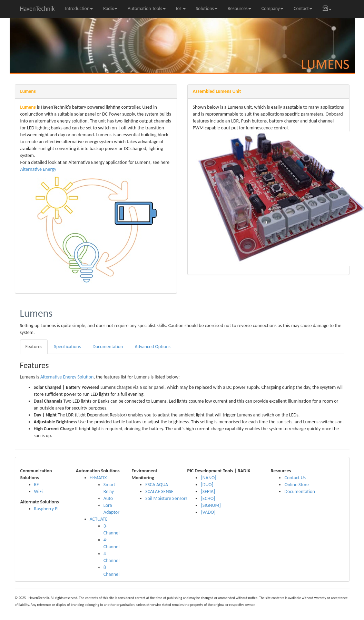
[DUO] (207, 485)
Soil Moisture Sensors (166, 498)
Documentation (108, 347)
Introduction (79, 8)
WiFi (38, 491)
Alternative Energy (38, 169)
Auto (108, 498)
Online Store (297, 485)
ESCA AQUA (157, 485)
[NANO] (208, 478)
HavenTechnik (37, 9)
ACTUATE (99, 519)
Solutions (207, 8)
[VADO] (208, 512)
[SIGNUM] (211, 505)
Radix (110, 8)
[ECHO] (208, 498)
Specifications (67, 347)
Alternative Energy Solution (67, 377)
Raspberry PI (47, 509)
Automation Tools (147, 8)
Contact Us (295, 478)
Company (273, 8)
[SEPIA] (208, 491)
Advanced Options (153, 347)
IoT (181, 8)
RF (37, 485)
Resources (239, 8)
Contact (303, 8)
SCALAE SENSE (159, 491)
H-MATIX (98, 478)
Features (34, 347)
